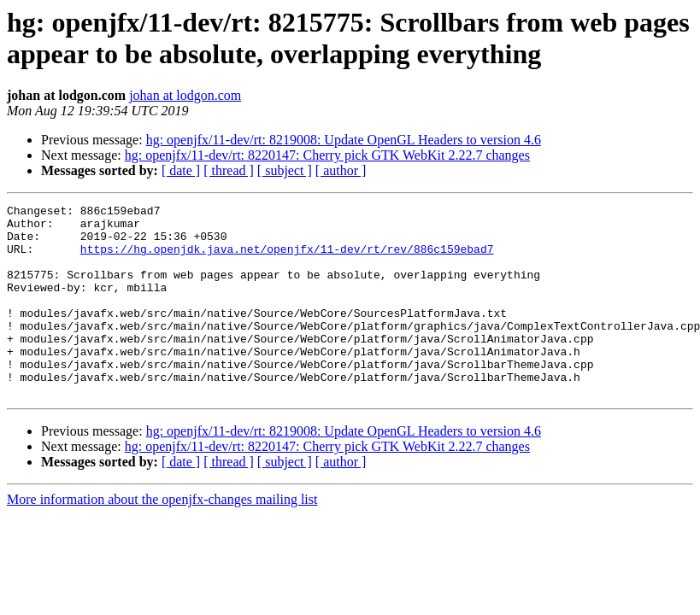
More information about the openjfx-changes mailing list (162, 538)
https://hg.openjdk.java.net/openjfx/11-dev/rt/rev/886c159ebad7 (287, 259)
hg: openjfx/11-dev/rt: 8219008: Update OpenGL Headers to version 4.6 (344, 140)
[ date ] (181, 170)
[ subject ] (285, 170)
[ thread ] (229, 170)
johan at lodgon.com (185, 95)
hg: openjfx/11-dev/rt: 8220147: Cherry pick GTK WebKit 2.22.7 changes (327, 155)
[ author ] (341, 170)
